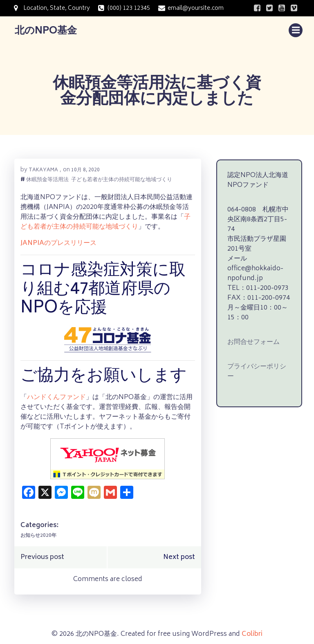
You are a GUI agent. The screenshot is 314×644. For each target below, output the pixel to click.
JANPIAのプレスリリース (58, 242)
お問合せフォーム (251, 330)
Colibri (252, 631)
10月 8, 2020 (85, 169)
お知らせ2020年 (38, 535)
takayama (43, 169)
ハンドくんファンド (56, 396)
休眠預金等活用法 (47, 179)
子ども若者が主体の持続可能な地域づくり (121, 179)
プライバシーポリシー (258, 355)
